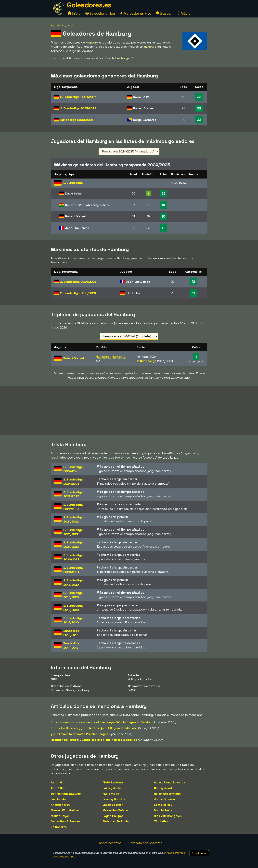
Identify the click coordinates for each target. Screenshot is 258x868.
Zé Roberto (59, 827)
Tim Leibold (162, 821)
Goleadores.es (89, 5)
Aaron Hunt (59, 782)
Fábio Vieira (111, 794)
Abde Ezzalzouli (114, 782)
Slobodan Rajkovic (116, 821)
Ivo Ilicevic (58, 799)
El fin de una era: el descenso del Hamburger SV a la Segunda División (101, 722)
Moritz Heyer (60, 816)
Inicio (74, 13)
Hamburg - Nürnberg (111, 357)
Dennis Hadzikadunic (66, 794)
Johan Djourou (164, 799)
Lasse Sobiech (113, 805)
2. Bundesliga (78, 97)
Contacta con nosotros (145, 843)
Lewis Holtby (163, 805)
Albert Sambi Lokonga (170, 782)
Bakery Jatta (112, 788)
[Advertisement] (129, 411)
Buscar (164, 13)
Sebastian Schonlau (65, 821)
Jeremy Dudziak (114, 799)
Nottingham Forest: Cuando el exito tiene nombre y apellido (94, 740)
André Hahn (59, 788)
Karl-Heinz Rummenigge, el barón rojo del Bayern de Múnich (93, 728)
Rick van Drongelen (168, 816)
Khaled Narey (60, 805)
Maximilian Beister (116, 810)
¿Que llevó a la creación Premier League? (81, 734)
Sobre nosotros (110, 843)
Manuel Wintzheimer (65, 810)
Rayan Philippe (113, 816)
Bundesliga (77, 120)
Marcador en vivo (136, 13)
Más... (183, 13)
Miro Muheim (163, 810)
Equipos (57, 25)
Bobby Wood (163, 788)
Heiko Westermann (167, 794)
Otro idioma (199, 853)
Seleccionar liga (100, 13)
